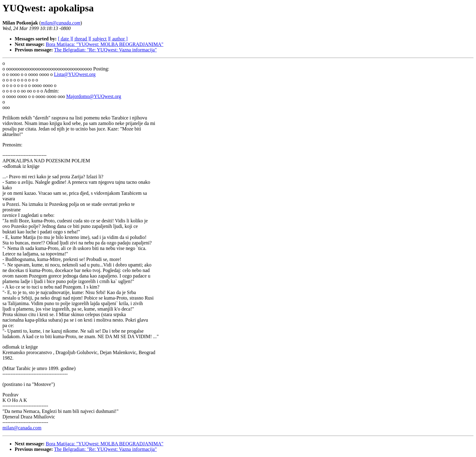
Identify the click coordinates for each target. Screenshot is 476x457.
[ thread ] (81, 39)
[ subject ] (100, 39)
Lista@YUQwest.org (75, 74)
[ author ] (119, 39)
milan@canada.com (22, 428)
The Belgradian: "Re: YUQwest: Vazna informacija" (105, 50)
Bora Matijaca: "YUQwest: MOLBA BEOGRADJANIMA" (105, 44)
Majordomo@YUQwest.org (94, 96)
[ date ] (65, 39)
